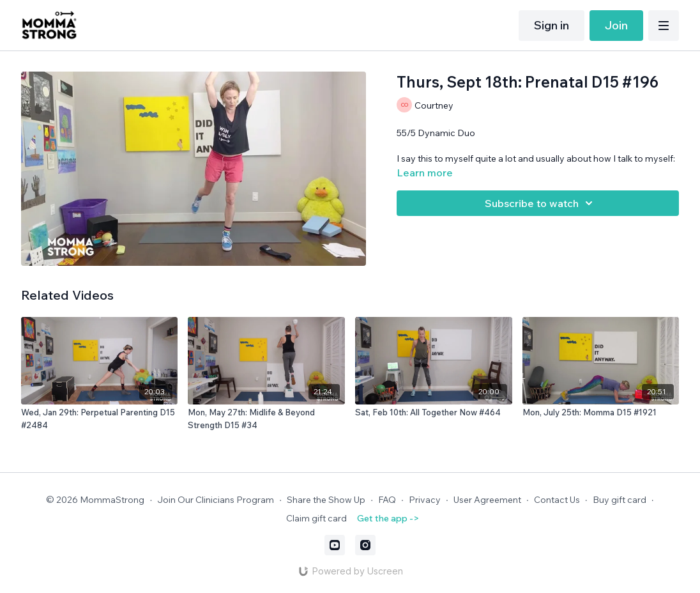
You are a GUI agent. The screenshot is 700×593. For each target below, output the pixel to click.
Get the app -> (388, 518)
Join (616, 25)
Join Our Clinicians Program (216, 500)
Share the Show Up (326, 500)
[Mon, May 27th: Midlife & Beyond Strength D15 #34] (266, 419)
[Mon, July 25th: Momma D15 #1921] (601, 413)
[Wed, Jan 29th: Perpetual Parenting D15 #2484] (100, 419)
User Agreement (487, 500)
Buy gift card (620, 500)
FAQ (387, 500)
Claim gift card (316, 518)
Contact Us (557, 500)
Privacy (425, 500)
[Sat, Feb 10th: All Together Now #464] (434, 413)
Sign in (552, 25)
